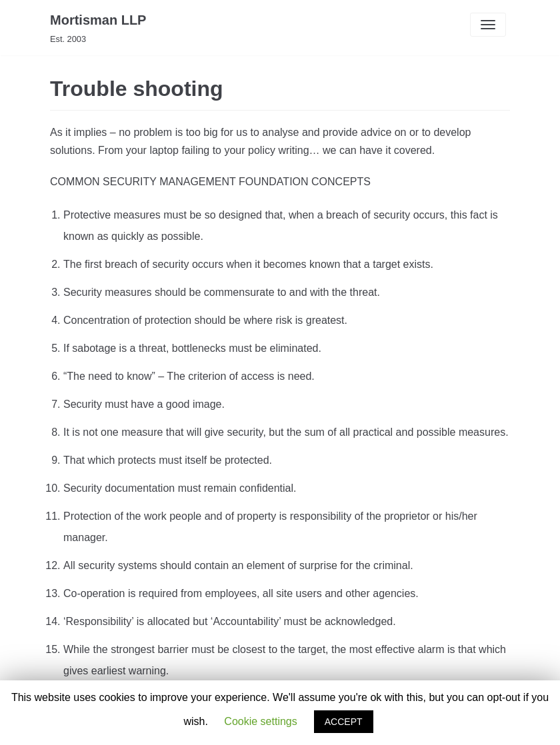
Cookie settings (260, 721)
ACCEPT (344, 722)
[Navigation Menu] (488, 25)
